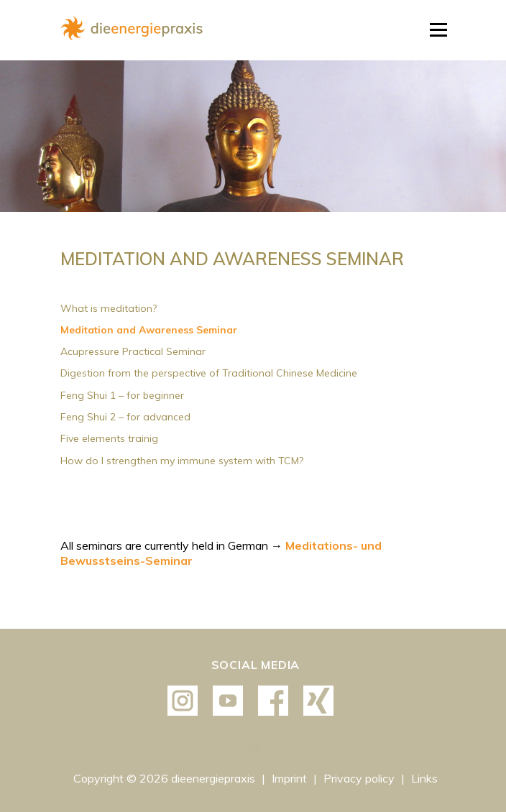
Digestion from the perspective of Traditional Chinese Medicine (209, 373)
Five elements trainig (109, 438)
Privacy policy (360, 778)
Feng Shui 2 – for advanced (125, 417)
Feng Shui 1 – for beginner (122, 395)
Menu (438, 30)
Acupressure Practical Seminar (133, 351)
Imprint (291, 778)
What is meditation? (109, 308)
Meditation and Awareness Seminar (149, 330)
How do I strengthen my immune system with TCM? (182, 461)
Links (424, 778)
